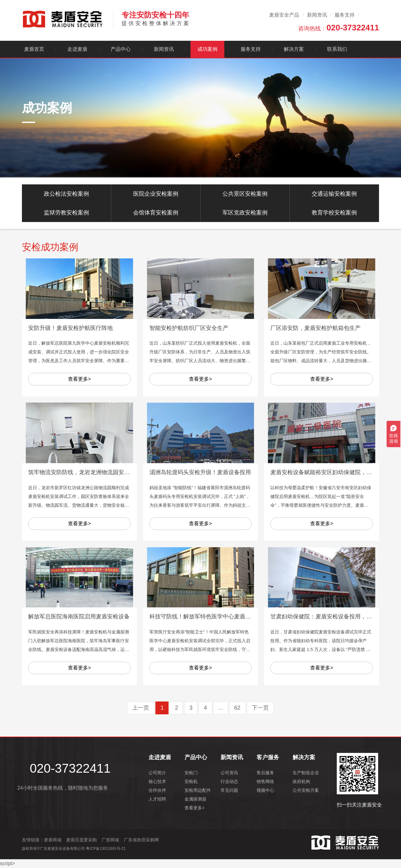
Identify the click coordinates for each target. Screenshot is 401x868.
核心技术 (157, 781)
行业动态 (229, 781)
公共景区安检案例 (245, 194)
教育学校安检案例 (334, 213)
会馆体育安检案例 (156, 213)
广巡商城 (110, 840)
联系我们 (337, 49)
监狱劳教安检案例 (66, 213)
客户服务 (268, 757)
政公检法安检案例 (66, 194)
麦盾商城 (53, 840)
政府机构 (301, 781)
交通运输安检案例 (334, 194)
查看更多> (79, 379)
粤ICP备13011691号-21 (106, 849)
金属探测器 (195, 799)
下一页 (260, 708)
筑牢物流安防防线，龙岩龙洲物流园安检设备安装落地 (96, 472)
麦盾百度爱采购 (81, 840)
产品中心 (121, 49)
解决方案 (294, 49)
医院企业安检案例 (156, 194)
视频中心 (265, 790)
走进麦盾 (77, 49)
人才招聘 (157, 799)
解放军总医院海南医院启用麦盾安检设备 (79, 617)
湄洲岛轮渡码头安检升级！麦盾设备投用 (200, 472)
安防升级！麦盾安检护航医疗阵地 (70, 328)
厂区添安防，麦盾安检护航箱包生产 (315, 328)
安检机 (191, 781)
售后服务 (265, 773)
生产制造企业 (306, 773)
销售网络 (265, 781)
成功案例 (207, 49)
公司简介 (157, 773)
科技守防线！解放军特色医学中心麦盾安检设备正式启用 (220, 617)
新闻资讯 (317, 15)
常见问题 (229, 790)
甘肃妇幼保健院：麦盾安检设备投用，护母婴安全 (332, 617)
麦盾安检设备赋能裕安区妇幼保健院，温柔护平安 (332, 472)
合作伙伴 (157, 790)
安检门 (191, 773)
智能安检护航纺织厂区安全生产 (189, 328)
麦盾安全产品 (284, 15)
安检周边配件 (198, 790)
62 (237, 708)
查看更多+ (195, 808)
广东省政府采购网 (141, 840)
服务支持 (345, 15)
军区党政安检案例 (245, 213)
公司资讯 (229, 773)
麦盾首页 (34, 49)
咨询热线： (339, 28)
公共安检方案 (306, 790)
